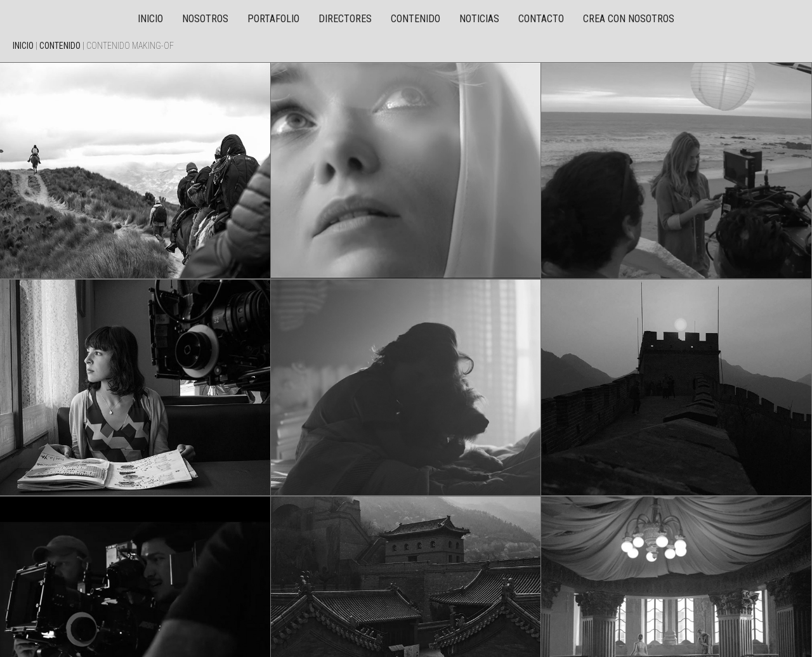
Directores (345, 19)
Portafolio (273, 19)
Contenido (416, 19)
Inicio (150, 19)
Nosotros (205, 19)
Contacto (541, 19)
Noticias (479, 19)
